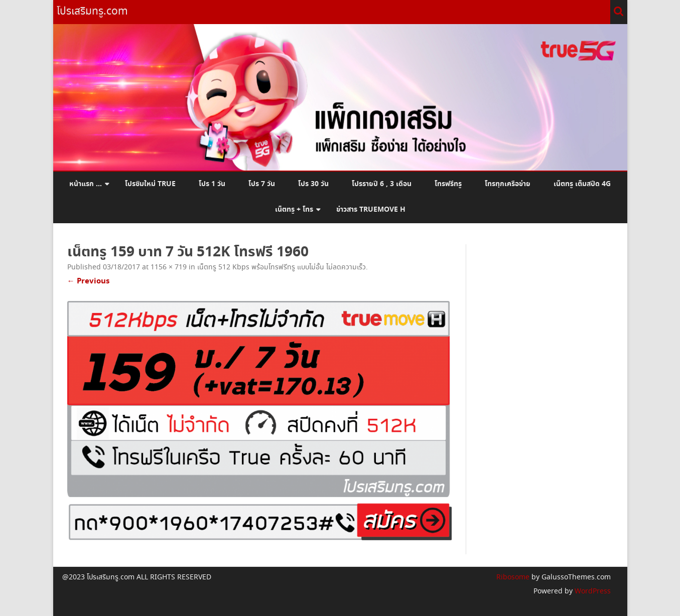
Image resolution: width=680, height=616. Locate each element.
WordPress (592, 591)
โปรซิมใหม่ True (150, 184)
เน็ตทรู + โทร (294, 210)
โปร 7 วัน (262, 184)
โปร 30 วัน (313, 184)
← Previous (88, 281)
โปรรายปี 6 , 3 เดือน (382, 184)
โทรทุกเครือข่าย (508, 184)
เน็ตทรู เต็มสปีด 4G (582, 184)
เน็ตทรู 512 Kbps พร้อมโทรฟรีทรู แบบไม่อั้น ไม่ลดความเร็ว (282, 267)
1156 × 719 (169, 267)
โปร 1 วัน (212, 184)
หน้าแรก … (86, 184)
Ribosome (513, 577)
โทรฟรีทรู (448, 184)
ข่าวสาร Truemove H (371, 210)
